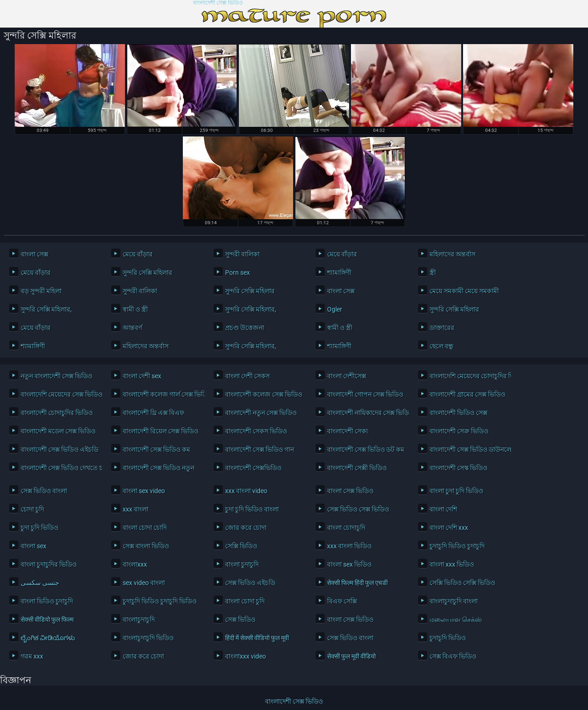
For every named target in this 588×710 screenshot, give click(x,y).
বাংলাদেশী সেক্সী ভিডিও (357, 468)
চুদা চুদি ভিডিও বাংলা (252, 509)
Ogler (335, 309)
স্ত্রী (433, 273)
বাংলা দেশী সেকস (247, 376)
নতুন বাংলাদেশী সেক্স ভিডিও (57, 376)
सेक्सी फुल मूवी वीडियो (351, 656)
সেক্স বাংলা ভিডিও (146, 546)
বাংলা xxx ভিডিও (452, 564)
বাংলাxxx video (246, 656)
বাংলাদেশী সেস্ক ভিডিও (458, 468)
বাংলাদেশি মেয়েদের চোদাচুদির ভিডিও (468, 376)
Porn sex (237, 273)
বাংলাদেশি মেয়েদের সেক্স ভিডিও (59, 394)
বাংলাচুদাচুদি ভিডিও (148, 638)
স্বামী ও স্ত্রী (135, 309)
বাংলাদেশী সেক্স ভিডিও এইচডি (59, 449)
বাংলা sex (34, 546)
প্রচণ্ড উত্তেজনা (245, 328)
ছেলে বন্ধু (441, 346)
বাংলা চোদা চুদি (245, 601)
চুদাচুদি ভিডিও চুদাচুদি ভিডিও (160, 601)
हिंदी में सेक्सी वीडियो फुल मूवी (257, 638)
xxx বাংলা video (246, 491)
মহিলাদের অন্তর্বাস (452, 254)
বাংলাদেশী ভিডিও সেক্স (458, 413)
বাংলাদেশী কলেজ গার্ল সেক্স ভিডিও (161, 394)
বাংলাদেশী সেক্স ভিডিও (218, 3)
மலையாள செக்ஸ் (456, 619)
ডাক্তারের (442, 328)
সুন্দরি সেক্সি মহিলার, (46, 309)
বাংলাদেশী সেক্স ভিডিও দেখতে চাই (59, 468)
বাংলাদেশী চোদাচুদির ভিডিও (57, 413)
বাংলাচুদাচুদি (139, 619)
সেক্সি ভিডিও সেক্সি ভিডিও (462, 583)
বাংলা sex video (144, 491)
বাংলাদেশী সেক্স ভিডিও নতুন (158, 468)
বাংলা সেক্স (34, 254)
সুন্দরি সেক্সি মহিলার (147, 273)
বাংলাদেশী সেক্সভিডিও (253, 468)
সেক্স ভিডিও (240, 619)
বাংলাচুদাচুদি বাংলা (454, 601)
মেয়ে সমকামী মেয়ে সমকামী (464, 291)
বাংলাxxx (135, 564)
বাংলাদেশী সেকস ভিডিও (256, 431)
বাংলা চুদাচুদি (242, 564)
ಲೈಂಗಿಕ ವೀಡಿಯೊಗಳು (48, 638)
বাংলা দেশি (443, 509)
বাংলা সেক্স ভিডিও (350, 491)
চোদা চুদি (32, 509)
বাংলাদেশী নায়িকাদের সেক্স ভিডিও (365, 413)
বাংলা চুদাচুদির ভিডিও (49, 564)
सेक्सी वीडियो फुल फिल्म (47, 619)
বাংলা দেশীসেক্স (347, 376)
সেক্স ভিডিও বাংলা (44, 491)
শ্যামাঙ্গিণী (339, 273)
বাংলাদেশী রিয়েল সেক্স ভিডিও (161, 431)
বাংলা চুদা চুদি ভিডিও (456, 491)
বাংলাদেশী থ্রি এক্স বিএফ (153, 413)
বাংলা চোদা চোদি (145, 528)
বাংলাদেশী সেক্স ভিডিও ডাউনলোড (468, 449)
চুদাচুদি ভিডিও (448, 638)
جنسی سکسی (40, 583)
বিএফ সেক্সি (342, 601)
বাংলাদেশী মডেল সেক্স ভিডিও (58, 431)
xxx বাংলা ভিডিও (349, 546)
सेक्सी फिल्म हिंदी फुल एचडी (357, 583)
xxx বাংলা (136, 509)
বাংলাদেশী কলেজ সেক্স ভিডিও (263, 394)
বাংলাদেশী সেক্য (348, 431)
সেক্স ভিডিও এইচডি (250, 583)
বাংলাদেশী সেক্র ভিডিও (459, 431)
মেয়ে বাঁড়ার (138, 254)
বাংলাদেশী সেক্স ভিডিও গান (260, 449)
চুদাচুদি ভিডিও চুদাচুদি (457, 546)
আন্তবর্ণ (132, 328)
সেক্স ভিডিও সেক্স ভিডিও (358, 509)
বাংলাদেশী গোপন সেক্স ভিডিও (365, 394)
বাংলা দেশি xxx (449, 528)
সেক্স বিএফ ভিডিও (453, 656)
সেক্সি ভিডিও (241, 546)
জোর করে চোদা (246, 528)
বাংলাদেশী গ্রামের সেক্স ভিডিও (467, 394)
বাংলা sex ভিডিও (349, 564)
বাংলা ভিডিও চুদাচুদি (47, 601)
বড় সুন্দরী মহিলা (41, 291)
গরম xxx (32, 656)
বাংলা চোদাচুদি (346, 528)
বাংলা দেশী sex (142, 376)
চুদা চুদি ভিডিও (40, 528)
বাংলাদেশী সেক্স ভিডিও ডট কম (365, 449)
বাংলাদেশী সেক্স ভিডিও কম (156, 449)
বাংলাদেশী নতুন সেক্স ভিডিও (261, 413)
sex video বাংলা (144, 583)
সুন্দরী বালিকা (242, 254)
